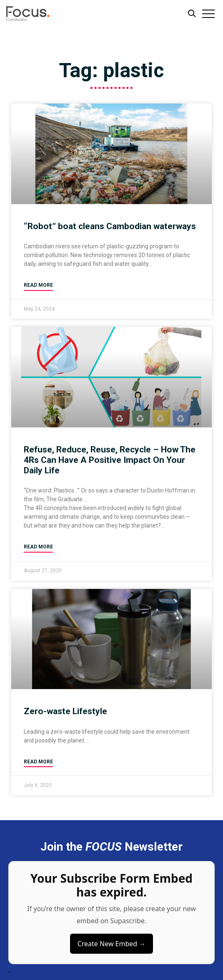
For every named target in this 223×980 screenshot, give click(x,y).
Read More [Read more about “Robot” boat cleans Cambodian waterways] (38, 285)
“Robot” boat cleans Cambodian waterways (110, 226)
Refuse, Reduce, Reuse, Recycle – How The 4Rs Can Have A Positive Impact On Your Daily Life (110, 460)
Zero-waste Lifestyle (65, 711)
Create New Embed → (112, 944)
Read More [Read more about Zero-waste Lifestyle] (38, 762)
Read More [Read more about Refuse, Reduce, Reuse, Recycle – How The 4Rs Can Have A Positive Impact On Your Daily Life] (38, 547)
